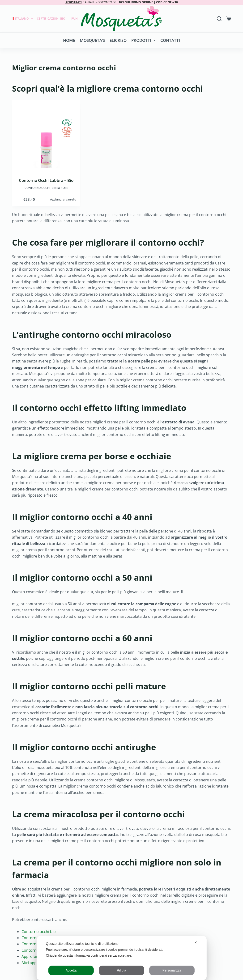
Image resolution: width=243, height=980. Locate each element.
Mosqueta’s (92, 40)
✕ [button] (196, 942)
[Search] (219, 19)
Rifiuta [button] (122, 970)
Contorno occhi (37, 188)
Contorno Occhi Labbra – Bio (46, 180)
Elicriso (118, 40)
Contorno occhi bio (39, 932)
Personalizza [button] (172, 970)
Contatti (170, 40)
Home (69, 40)
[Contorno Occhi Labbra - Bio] (46, 134)
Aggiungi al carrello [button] (63, 199)
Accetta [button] (71, 970)
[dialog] (121, 958)
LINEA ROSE (60, 188)
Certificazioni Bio (51, 19)
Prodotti (144, 40)
